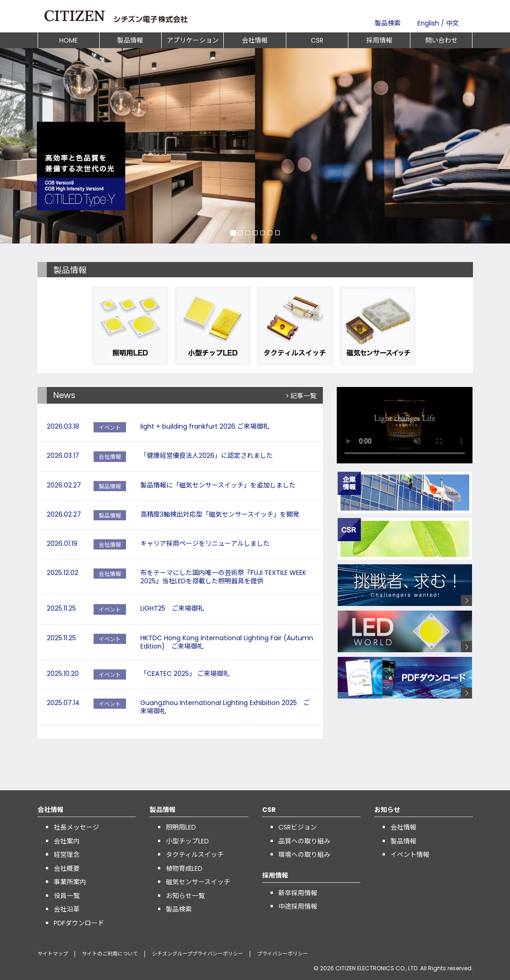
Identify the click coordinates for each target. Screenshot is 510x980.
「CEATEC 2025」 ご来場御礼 (185, 674)
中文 (453, 23)
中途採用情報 (298, 906)
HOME (69, 40)
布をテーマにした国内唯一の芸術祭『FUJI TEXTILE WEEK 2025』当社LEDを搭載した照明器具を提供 (223, 577)
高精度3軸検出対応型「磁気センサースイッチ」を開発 (220, 514)
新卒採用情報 (298, 893)
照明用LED (181, 827)
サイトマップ (53, 954)
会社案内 (67, 841)
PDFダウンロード (79, 923)
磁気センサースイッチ (198, 882)
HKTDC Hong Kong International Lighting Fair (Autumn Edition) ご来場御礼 (227, 642)
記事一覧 (301, 396)
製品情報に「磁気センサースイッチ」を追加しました (218, 485)
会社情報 (255, 40)
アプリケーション (193, 40)
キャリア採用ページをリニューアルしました (205, 543)
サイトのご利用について (110, 954)
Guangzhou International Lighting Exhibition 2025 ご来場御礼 (225, 707)
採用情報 (379, 40)
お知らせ (387, 810)
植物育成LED (184, 868)
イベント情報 (410, 855)
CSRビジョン (298, 827)
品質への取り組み (304, 841)
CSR (317, 40)
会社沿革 (67, 909)
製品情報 (130, 40)
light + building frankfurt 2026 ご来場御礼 (205, 426)
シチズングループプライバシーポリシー (198, 954)
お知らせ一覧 (185, 896)
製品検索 (388, 23)
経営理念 (67, 855)
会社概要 (67, 868)
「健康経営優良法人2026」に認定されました (207, 456)
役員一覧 (67, 896)
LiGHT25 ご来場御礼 (172, 608)
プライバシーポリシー (283, 954)
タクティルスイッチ (195, 855)
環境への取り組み (304, 855)
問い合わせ (441, 40)
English (428, 23)
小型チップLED (187, 841)
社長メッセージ (76, 827)
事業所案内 (70, 882)
